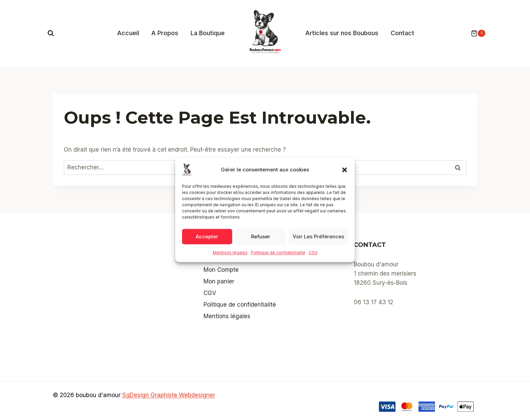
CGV (313, 253)
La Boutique (208, 33)
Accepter (207, 236)
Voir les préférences (318, 236)
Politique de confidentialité (278, 253)
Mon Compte (221, 270)
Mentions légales (230, 253)
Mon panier (219, 281)
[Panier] (475, 33)
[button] (345, 170)
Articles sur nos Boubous (342, 33)
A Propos (165, 33)
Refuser (261, 236)
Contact (402, 33)
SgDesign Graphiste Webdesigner (169, 395)
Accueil (128, 33)
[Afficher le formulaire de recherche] (51, 33)
